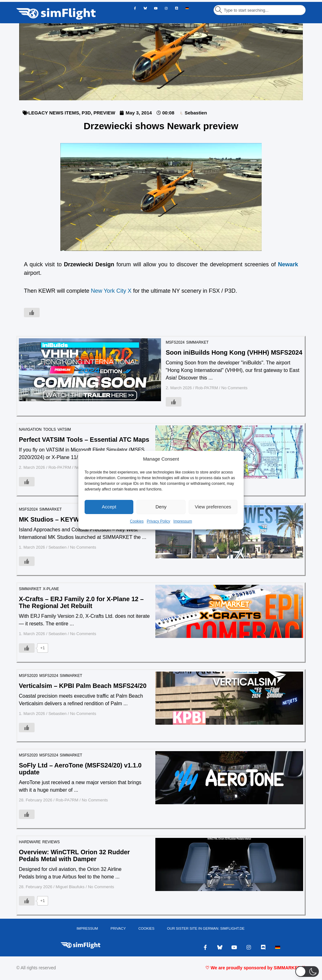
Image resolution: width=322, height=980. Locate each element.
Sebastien (58, 547)
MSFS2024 (175, 342)
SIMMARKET (197, 342)
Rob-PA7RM (207, 388)
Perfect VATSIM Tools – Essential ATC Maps (84, 440)
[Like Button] (32, 313)
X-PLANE (51, 589)
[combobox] (260, 10)
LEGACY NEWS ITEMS (54, 113)
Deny (161, 507)
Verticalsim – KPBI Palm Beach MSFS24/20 (83, 686)
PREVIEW (104, 113)
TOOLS (49, 429)
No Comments (234, 388)
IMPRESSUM (88, 929)
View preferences (213, 507)
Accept (109, 507)
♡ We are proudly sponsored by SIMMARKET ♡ (255, 969)
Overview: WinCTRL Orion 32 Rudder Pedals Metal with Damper (74, 855)
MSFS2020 (28, 676)
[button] (307, 972)
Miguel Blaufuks (70, 887)
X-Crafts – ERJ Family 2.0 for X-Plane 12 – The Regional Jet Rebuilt (81, 602)
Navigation (30, 429)
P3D (86, 113)
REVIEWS (51, 842)
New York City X (111, 291)
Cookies (137, 521)
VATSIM (64, 429)
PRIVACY (119, 929)
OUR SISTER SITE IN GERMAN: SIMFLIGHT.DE (205, 929)
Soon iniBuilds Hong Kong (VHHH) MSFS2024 (234, 352)
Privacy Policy (159, 521)
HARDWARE (30, 842)
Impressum (183, 521)
